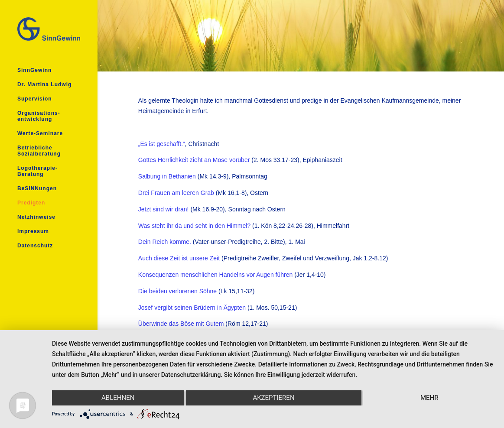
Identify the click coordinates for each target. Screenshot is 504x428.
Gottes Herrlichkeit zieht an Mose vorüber (194, 160)
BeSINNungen (37, 188)
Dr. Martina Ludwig (44, 84)
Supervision (35, 99)
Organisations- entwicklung (39, 116)
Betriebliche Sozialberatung (39, 151)
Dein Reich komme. (165, 242)
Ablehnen (118, 398)
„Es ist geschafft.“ (162, 144)
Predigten (31, 203)
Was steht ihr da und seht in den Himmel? (194, 226)
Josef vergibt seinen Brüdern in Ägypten (192, 308)
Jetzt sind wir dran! (164, 209)
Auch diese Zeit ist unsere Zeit (179, 258)
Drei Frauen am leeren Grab (176, 193)
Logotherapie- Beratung (37, 171)
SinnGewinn (34, 70)
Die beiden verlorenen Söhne (177, 291)
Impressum (33, 231)
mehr (429, 398)
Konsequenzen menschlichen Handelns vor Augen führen (215, 275)
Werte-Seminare (40, 133)
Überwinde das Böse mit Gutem (181, 324)
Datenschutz (35, 246)
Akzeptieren (273, 398)
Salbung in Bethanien (167, 176)
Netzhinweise (36, 217)
